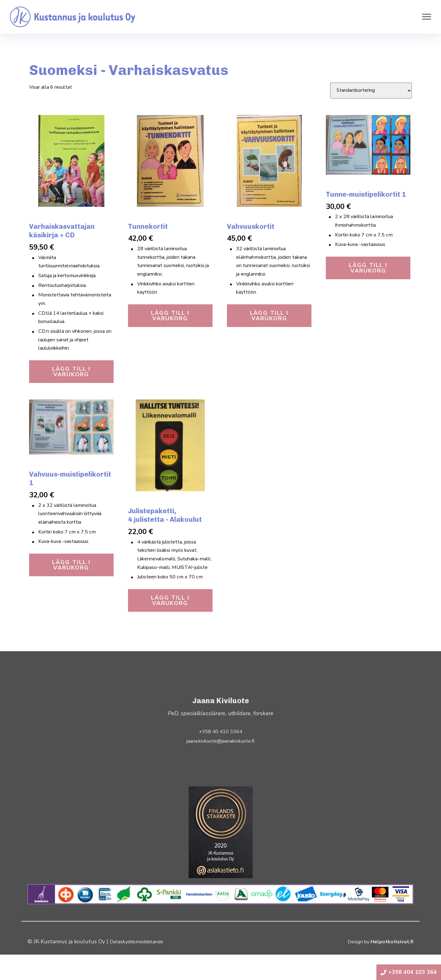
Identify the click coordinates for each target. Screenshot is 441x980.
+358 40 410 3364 (221, 757)
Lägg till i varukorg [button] (71, 382)
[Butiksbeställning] (371, 91)
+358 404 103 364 (409, 972)
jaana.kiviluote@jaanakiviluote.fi (221, 766)
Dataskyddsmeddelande (140, 967)
